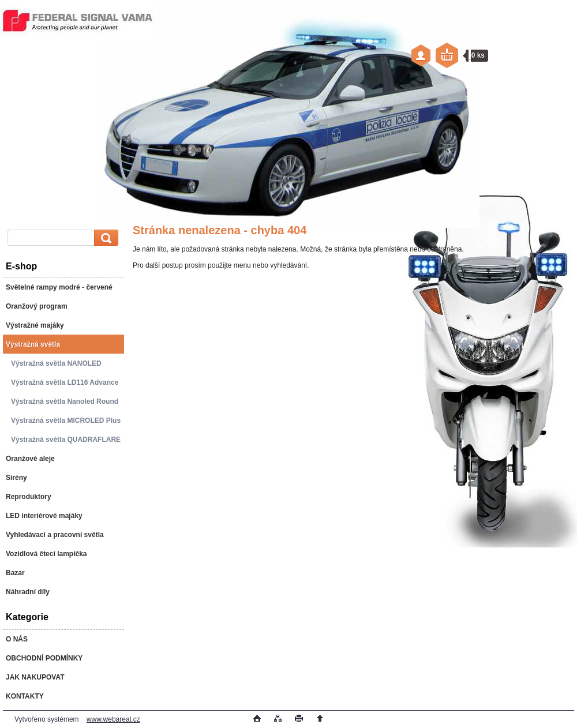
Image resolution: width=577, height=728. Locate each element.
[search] (104, 238)
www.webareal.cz (113, 719)
